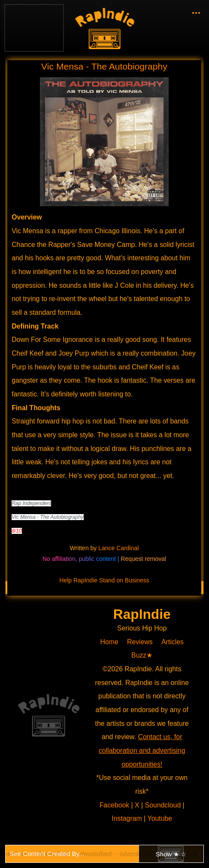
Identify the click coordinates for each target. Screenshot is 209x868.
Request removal (143, 559)
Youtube (160, 818)
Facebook (116, 805)
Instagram (128, 818)
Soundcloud (164, 805)
